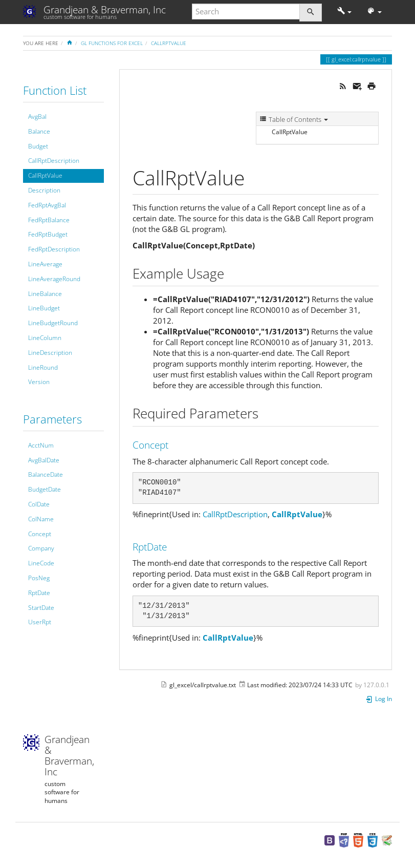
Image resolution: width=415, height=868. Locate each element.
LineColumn (45, 338)
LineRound (43, 367)
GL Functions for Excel (112, 43)
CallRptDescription (54, 161)
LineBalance (45, 294)
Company (41, 548)
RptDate (39, 593)
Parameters (52, 419)
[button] (345, 12)
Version (39, 382)
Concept (40, 534)
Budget (38, 146)
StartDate (41, 608)
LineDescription (50, 353)
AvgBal (37, 117)
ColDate (39, 504)
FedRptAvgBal (47, 205)
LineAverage (45, 264)
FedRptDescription (54, 249)
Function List (55, 90)
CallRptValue (169, 43)
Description (44, 190)
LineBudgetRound (53, 323)
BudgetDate (45, 489)
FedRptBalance (49, 220)
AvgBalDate (44, 460)
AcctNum (41, 445)
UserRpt (40, 622)
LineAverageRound (54, 279)
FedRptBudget (48, 234)
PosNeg (39, 578)
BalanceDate (46, 474)
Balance (39, 131)
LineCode (41, 563)
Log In (379, 699)
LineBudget (44, 308)
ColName (41, 519)
